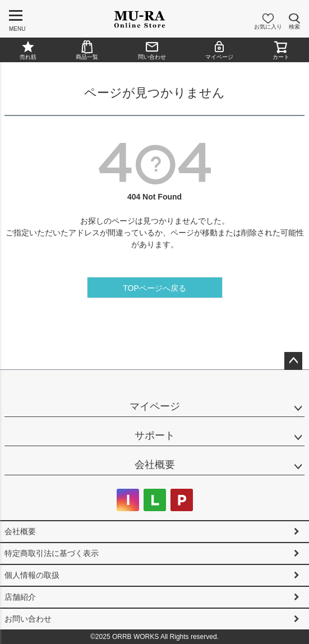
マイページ (219, 50)
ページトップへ (293, 361)
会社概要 (155, 465)
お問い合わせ (28, 619)
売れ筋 (28, 50)
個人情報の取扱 (32, 575)
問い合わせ (152, 50)
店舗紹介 (20, 597)
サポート (155, 435)
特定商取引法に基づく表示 (52, 553)
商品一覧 (87, 50)
